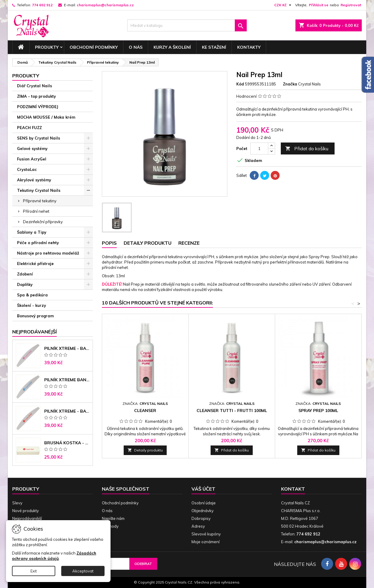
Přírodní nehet (36, 211)
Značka (290, 84)
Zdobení (25, 274)
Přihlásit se (319, 5)
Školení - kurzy (32, 305)
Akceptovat (83, 571)
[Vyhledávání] (187, 25)
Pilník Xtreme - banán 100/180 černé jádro (67, 411)
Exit (34, 571)
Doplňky (25, 284)
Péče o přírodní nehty (38, 243)
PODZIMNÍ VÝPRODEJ (38, 107)
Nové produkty (26, 511)
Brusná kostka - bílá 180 (67, 443)
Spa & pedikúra (32, 295)
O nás (136, 47)
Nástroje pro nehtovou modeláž (48, 253)
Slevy (17, 503)
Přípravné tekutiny (40, 201)
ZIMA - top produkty (36, 96)
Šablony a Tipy (32, 232)
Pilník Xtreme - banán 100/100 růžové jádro (67, 348)
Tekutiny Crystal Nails (39, 190)
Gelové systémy (32, 148)
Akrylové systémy (34, 180)
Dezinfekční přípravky (43, 222)
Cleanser (145, 411)
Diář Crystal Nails (35, 86)
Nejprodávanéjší (35, 332)
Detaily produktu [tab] (148, 243)
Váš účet (203, 489)
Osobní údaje (204, 503)
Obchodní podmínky (94, 47)
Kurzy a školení (172, 47)
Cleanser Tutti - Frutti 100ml (232, 411)
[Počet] (259, 148)
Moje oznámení (206, 542)
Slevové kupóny (206, 534)
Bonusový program (35, 316)
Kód (240, 84)
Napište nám (113, 518)
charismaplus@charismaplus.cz (105, 5)
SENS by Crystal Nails (39, 138)
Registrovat (351, 5)
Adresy (198, 526)
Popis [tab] (109, 243)
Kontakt (293, 489)
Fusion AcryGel (32, 159)
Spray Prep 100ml (318, 411)
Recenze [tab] (189, 243)
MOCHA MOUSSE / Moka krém (46, 117)
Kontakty (249, 47)
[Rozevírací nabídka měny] (283, 5)
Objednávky (203, 511)
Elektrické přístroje (35, 264)
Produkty (47, 47)
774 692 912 (42, 5)
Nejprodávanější (27, 518)
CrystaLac (27, 169)
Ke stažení (214, 47)
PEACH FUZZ (29, 128)
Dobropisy (201, 518)
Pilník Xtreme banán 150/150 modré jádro (67, 380)
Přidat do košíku (307, 149)
